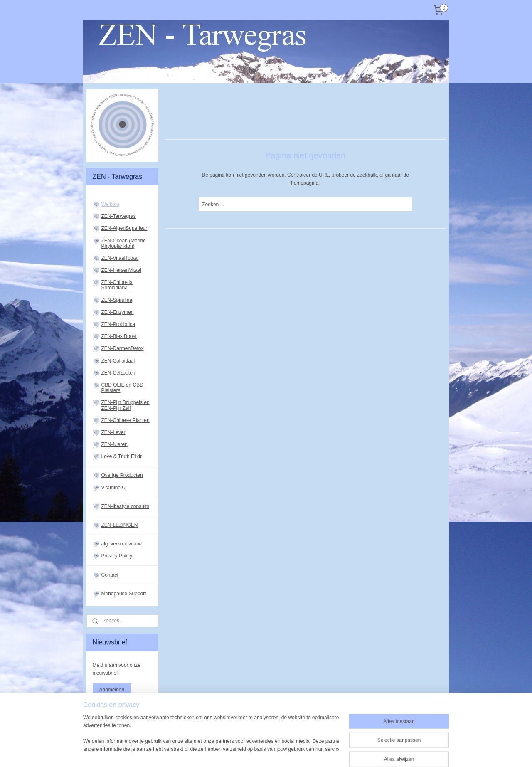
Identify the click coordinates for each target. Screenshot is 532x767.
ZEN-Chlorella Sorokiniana (117, 285)
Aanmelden (112, 690)
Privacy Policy (117, 556)
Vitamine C (113, 488)
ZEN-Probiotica (118, 324)
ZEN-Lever (113, 432)
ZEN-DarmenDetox (123, 348)
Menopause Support (124, 594)
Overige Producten (122, 475)
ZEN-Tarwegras (119, 216)
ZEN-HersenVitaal (121, 270)
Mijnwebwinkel (350, 742)
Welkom (110, 204)
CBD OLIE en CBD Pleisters (122, 388)
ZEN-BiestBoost (119, 336)
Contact (110, 575)
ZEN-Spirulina (117, 300)
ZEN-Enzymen (118, 312)
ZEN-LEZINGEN (120, 525)
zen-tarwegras (110, 716)
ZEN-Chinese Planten (126, 420)
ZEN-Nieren (115, 444)
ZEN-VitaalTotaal (120, 258)
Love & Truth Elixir (122, 456)
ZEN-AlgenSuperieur (124, 228)
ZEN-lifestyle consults (125, 506)
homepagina (305, 183)
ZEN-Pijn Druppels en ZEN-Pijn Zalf (126, 405)
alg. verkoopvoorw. (122, 544)
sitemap (244, 742)
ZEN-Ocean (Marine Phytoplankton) (124, 243)
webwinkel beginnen (286, 742)
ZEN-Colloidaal (118, 361)
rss (258, 742)
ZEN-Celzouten (118, 373)
